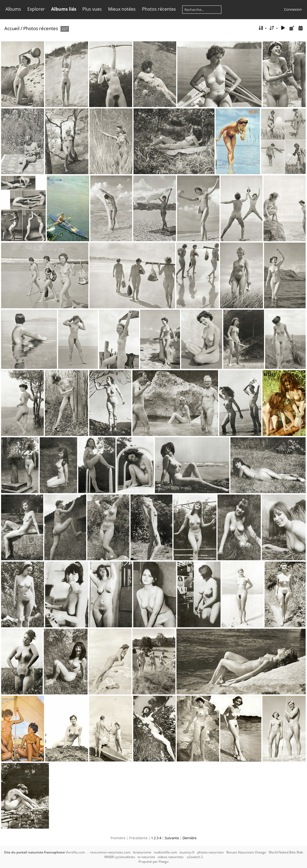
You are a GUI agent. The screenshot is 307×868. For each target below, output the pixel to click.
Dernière (189, 838)
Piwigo (164, 862)
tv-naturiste (146, 857)
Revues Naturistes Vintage (246, 852)
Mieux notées (122, 9)
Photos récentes (159, 9)
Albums (13, 9)
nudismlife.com (165, 852)
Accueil (12, 28)
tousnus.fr (187, 852)
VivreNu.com (75, 852)
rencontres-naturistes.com (110, 852)
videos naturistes (171, 857)
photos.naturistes (211, 852)
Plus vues (92, 9)
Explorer (36, 9)
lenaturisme (142, 852)
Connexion (293, 9)
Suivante (172, 838)
